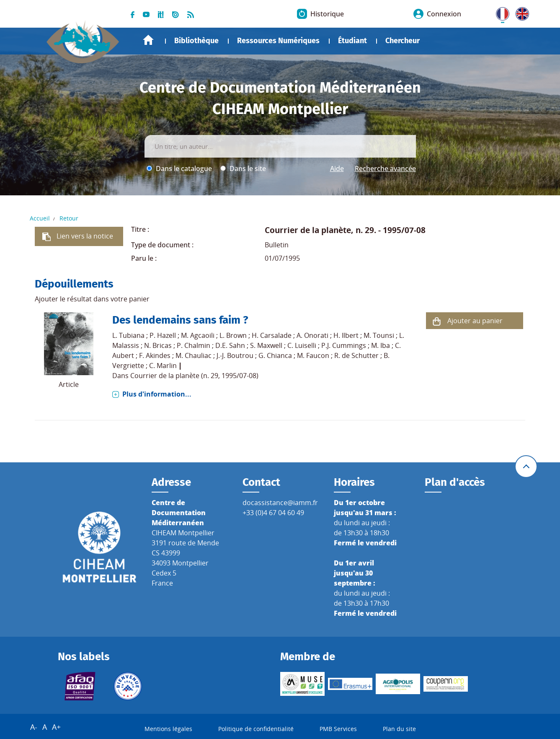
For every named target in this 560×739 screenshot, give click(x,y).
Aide (337, 169)
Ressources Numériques (278, 41)
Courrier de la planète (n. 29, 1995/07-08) (194, 376)
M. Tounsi (379, 335)
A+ (56, 727)
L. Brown (233, 335)
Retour (69, 218)
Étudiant (352, 41)
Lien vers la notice (85, 236)
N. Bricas (158, 345)
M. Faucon (313, 355)
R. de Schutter (356, 355)
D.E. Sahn (230, 345)
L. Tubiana (128, 335)
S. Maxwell (266, 345)
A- (34, 727)
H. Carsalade (272, 335)
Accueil (148, 40)
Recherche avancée (385, 169)
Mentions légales (168, 729)
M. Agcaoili (198, 335)
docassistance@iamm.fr (280, 503)
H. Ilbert (346, 335)
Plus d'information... (157, 394)
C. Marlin (163, 366)
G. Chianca (275, 355)
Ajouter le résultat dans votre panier (92, 299)
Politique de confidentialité (256, 729)
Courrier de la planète (308, 230)
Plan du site (399, 729)
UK (520, 12)
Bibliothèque (196, 41)
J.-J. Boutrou (235, 355)
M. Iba (381, 345)
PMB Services (338, 729)
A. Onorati (312, 335)
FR (500, 12)
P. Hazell (163, 335)
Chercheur (403, 41)
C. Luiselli (302, 345)
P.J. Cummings (344, 345)
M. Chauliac (194, 355)
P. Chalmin (194, 345)
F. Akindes (155, 355)
